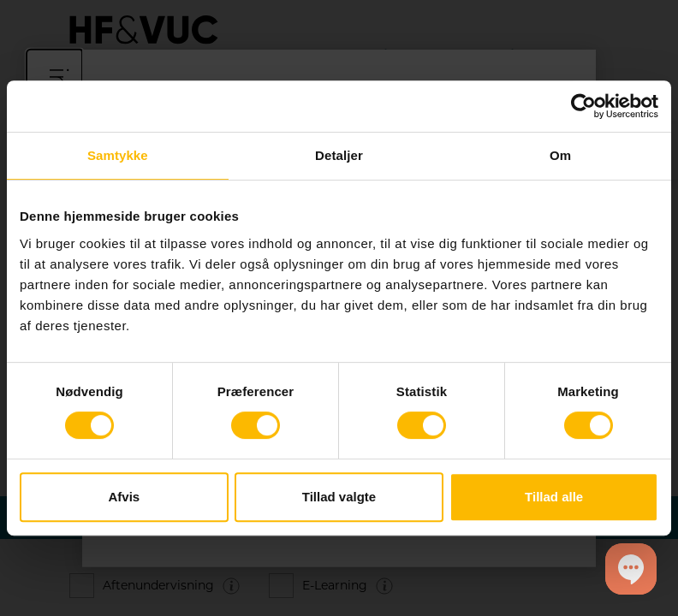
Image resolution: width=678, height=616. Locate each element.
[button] (631, 569)
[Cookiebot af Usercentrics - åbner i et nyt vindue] (583, 106)
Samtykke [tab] (118, 155)
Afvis (124, 497)
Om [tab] (560, 155)
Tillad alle (554, 497)
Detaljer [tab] (339, 155)
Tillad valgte (339, 497)
